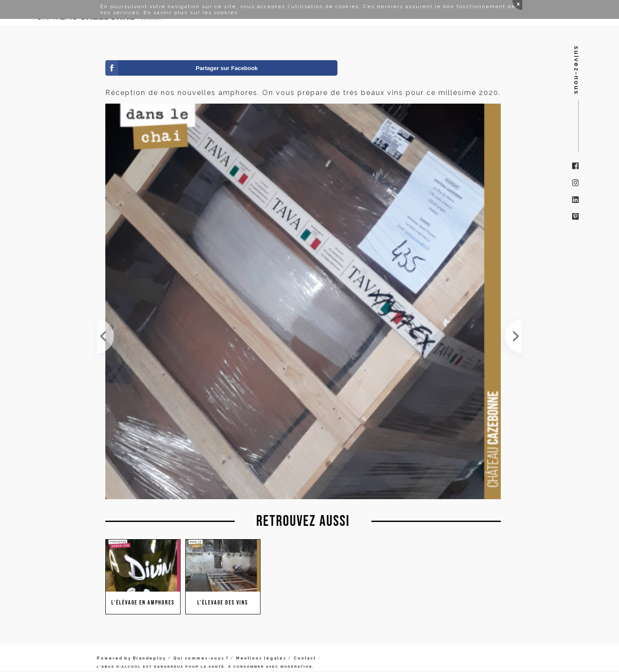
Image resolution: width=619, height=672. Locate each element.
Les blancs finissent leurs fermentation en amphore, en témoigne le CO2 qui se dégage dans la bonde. (514, 336)
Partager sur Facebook (227, 68)
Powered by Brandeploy (131, 658)
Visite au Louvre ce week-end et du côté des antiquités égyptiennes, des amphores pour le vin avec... (105, 336)
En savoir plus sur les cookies (191, 12)
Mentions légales (261, 658)
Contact (305, 658)
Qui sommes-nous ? (201, 658)
